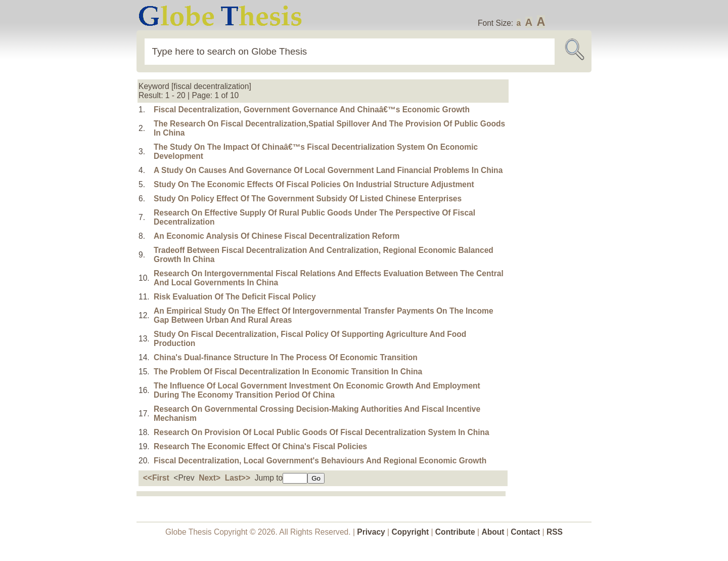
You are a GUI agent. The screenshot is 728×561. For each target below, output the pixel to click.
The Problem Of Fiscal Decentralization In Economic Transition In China (288, 372)
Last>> (238, 478)
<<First (156, 478)
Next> (210, 478)
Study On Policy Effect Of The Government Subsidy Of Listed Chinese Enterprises (308, 199)
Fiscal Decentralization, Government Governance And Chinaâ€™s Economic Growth (312, 110)
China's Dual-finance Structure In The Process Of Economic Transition (286, 357)
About (493, 532)
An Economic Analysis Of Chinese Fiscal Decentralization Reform (277, 236)
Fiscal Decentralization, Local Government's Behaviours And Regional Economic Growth (320, 461)
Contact (526, 532)
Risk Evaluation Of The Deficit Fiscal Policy (235, 297)
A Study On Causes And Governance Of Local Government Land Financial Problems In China (328, 170)
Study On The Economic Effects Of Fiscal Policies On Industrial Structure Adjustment (314, 184)
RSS (555, 532)
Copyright (411, 532)
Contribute (455, 532)
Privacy (371, 532)
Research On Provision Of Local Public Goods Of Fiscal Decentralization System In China (322, 432)
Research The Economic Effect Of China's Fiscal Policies (260, 446)
